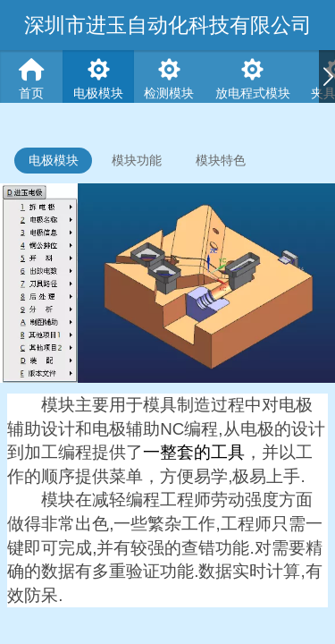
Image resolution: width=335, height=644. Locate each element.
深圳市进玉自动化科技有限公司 (168, 25)
